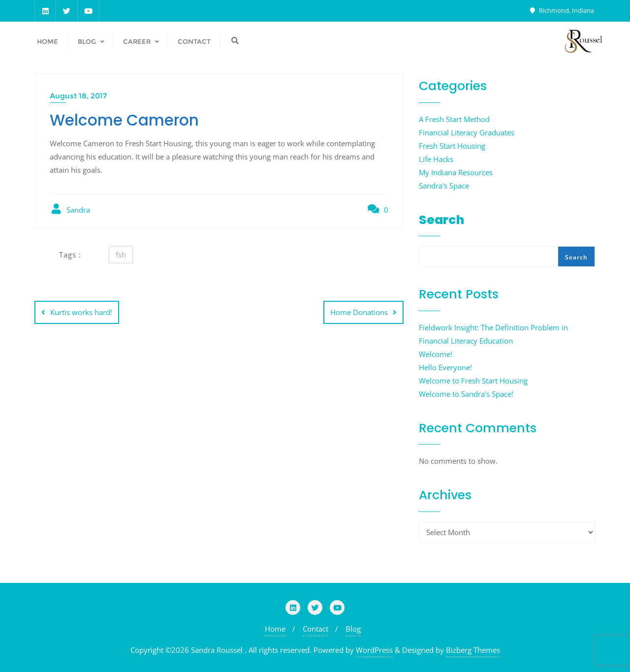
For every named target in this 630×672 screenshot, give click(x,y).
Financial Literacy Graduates (467, 132)
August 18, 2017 (78, 96)
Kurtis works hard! (81, 312)
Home (275, 629)
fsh (121, 255)
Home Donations (359, 312)
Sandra (70, 209)
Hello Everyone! (445, 367)
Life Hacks (436, 159)
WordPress (374, 650)
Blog (353, 629)
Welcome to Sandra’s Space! (466, 394)
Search (441, 220)
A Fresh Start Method (454, 119)
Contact (315, 629)
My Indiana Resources (456, 172)
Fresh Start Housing (452, 146)
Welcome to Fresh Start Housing (473, 381)
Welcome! (436, 354)
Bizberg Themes (473, 650)
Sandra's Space (444, 186)
